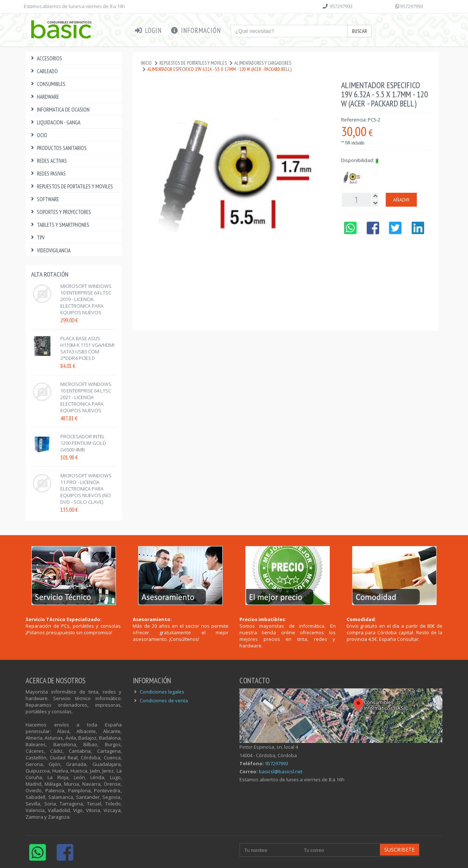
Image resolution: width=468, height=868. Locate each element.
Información (196, 30)
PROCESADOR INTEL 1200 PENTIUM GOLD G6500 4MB (83, 443)
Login (148, 30)
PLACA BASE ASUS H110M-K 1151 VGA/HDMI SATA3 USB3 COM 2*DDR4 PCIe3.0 (87, 348)
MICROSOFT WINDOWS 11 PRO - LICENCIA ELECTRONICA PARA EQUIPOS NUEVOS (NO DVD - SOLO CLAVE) (86, 489)
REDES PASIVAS (48, 174)
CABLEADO (44, 71)
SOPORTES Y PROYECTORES (60, 212)
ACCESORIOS (46, 58)
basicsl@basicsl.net (281, 771)
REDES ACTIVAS (48, 161)
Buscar (360, 31)
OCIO (38, 135)
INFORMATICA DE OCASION (59, 110)
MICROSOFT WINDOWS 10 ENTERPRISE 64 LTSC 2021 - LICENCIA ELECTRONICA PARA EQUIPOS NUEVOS (86, 397)
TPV (37, 238)
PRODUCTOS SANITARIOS (58, 148)
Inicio (146, 63)
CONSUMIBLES (47, 84)
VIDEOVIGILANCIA (50, 250)
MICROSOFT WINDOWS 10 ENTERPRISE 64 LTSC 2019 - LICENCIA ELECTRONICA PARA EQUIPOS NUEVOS (86, 299)
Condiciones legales (162, 692)
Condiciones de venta (164, 700)
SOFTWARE (44, 199)
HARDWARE (44, 97)
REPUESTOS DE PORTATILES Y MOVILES (71, 186)
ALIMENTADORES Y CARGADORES (263, 63)
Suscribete (399, 850)
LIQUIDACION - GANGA (55, 122)
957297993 (341, 6)
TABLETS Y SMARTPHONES (59, 225)
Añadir (401, 200)
